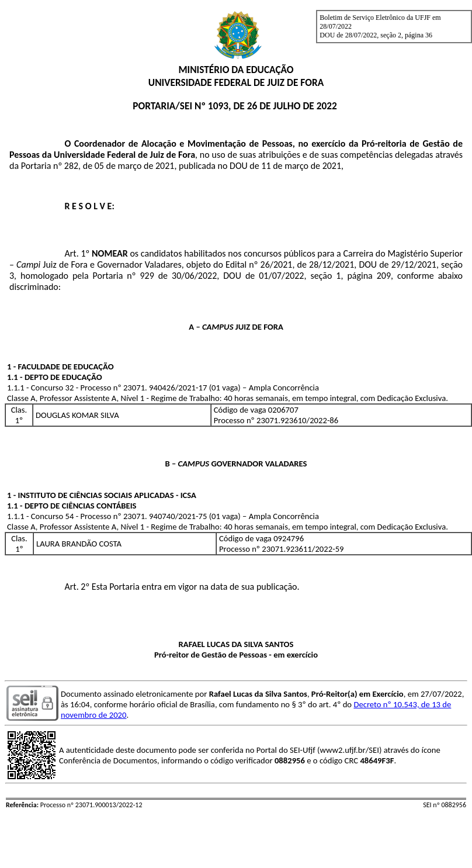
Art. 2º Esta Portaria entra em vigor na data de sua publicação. (182, 587)
